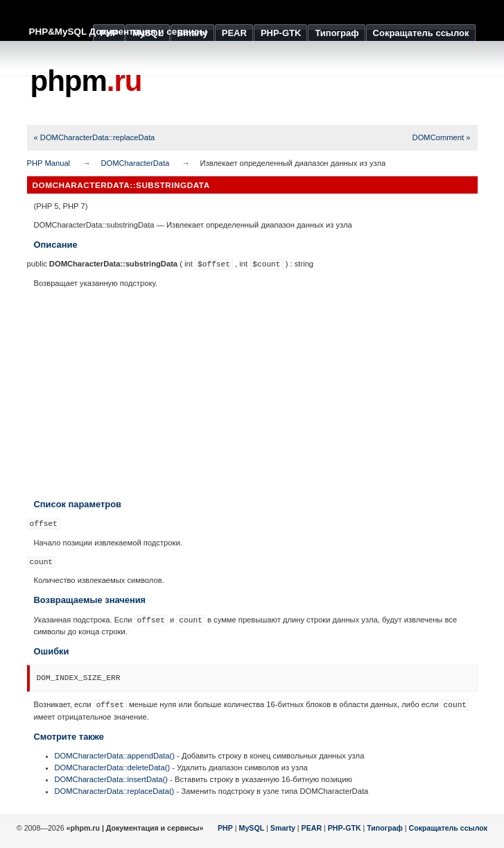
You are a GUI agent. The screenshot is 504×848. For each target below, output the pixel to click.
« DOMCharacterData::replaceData (95, 137)
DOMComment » (442, 137)
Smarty (283, 828)
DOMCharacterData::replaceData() (115, 791)
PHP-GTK (345, 828)
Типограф (385, 828)
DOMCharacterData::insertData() (112, 779)
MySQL (252, 828)
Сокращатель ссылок (449, 828)
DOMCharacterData (135, 163)
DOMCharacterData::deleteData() (113, 768)
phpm (86, 81)
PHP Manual (49, 163)
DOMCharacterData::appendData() (115, 756)
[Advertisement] (252, 393)
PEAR (312, 828)
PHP (225, 828)
